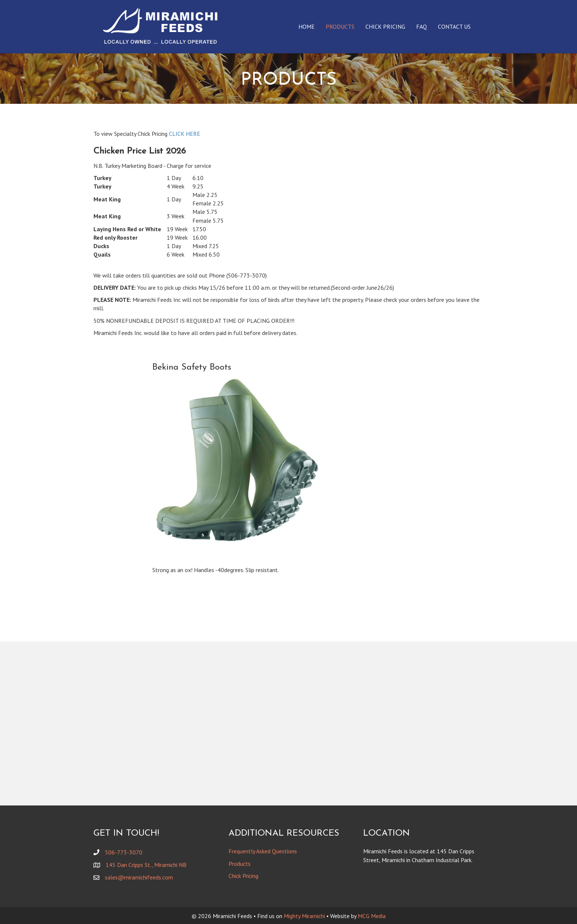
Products (340, 27)
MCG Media (372, 916)
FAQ (422, 27)
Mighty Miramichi (304, 916)
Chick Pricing (385, 27)
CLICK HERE (185, 134)
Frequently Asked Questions (263, 851)
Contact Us (454, 27)
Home (307, 27)
